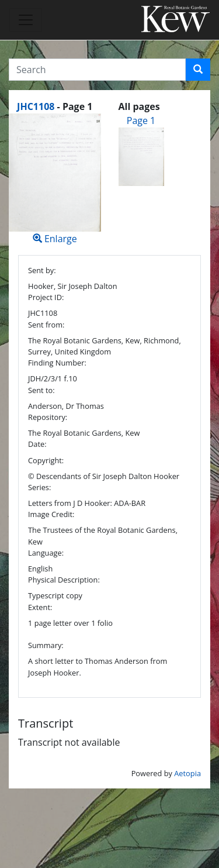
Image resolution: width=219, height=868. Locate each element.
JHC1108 (36, 106)
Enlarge (55, 179)
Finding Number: (57, 363)
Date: (37, 444)
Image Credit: (51, 514)
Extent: (40, 607)
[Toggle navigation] (26, 20)
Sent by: (42, 270)
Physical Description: (64, 580)
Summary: (46, 645)
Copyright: (46, 460)
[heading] (55, 106)
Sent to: (41, 390)
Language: (46, 553)
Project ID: (46, 297)
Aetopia (187, 773)
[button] (198, 70)
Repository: (48, 417)
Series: (39, 487)
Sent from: (46, 325)
